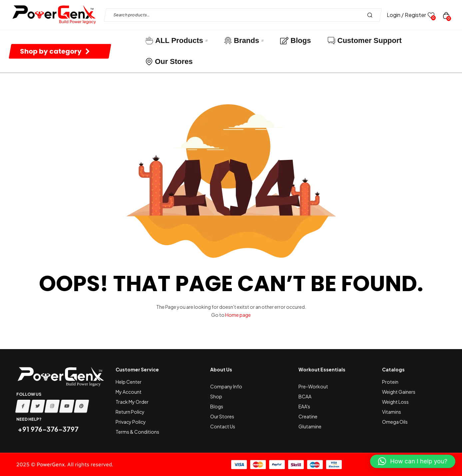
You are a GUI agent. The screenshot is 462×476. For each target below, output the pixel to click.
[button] (413, 461)
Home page (238, 315)
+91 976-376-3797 (47, 429)
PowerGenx (51, 465)
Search (372, 15)
